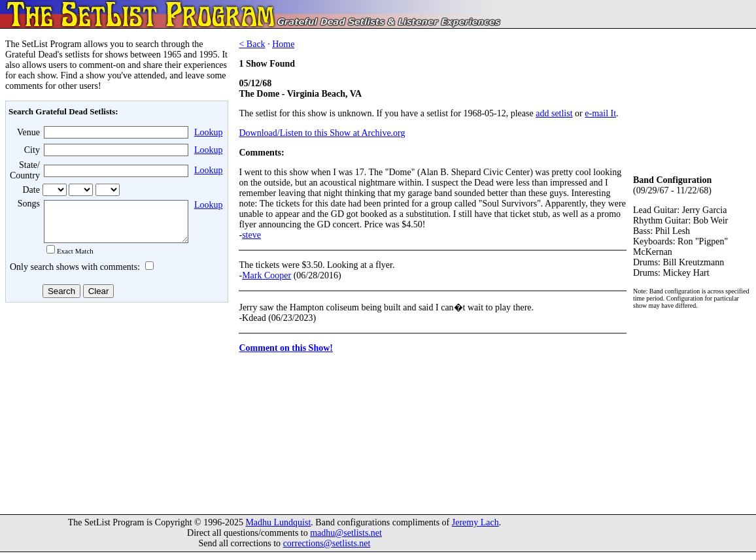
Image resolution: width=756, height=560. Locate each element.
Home (283, 44)
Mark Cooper (266, 275)
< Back (252, 44)
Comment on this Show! (286, 348)
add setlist (554, 113)
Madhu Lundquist (278, 530)
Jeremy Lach (475, 530)
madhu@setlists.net (346, 541)
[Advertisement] (115, 411)
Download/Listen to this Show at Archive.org (322, 133)
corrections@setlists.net (327, 551)
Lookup (209, 132)
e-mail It (600, 113)
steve (251, 235)
